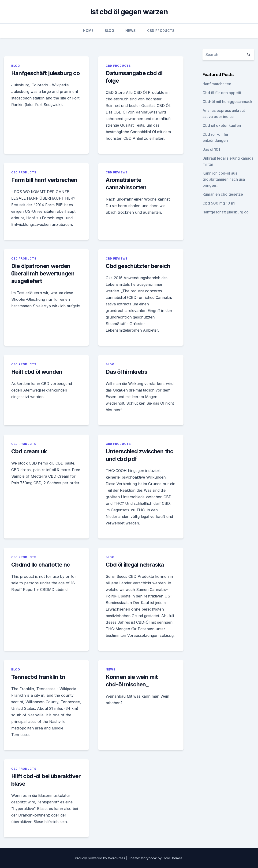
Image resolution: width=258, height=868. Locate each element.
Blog (109, 31)
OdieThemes (173, 858)
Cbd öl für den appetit (222, 93)
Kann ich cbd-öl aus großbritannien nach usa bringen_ (224, 179)
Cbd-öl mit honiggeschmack (227, 102)
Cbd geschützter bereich (138, 266)
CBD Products (161, 31)
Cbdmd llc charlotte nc (41, 565)
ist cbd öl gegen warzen (129, 12)
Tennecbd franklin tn (38, 677)
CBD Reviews (117, 172)
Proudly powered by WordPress (101, 858)
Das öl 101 (211, 149)
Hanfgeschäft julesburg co (45, 73)
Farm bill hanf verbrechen (44, 180)
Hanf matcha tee (217, 84)
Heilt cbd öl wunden (37, 372)
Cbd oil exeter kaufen (222, 125)
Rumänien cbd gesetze (223, 194)
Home (88, 31)
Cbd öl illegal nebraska (135, 565)
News (131, 31)
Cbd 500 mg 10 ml (219, 203)
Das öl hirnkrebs (126, 372)
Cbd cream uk (29, 451)
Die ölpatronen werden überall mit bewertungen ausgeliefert (43, 273)
